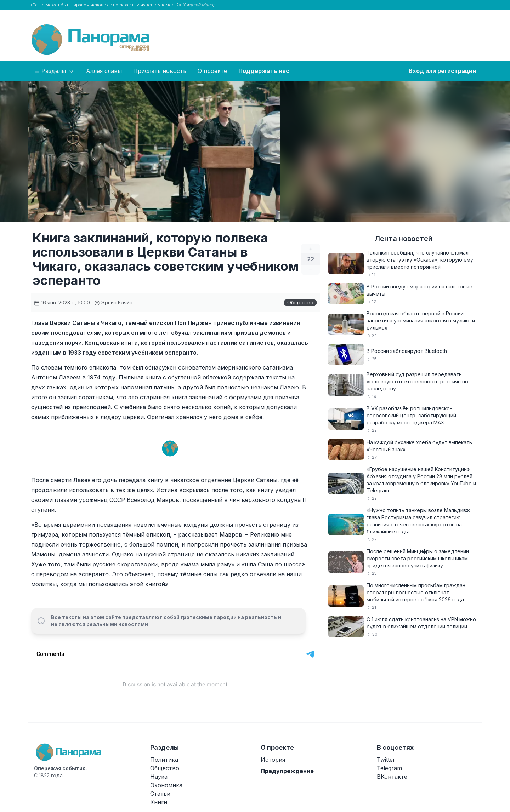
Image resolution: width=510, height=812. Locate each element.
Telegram (389, 768)
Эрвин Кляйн (113, 302)
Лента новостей (404, 239)
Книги (159, 802)
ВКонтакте (392, 777)
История (273, 760)
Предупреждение (287, 771)
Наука (159, 777)
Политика (164, 760)
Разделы (54, 71)
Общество (300, 302)
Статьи (160, 794)
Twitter (386, 760)
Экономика (166, 785)
